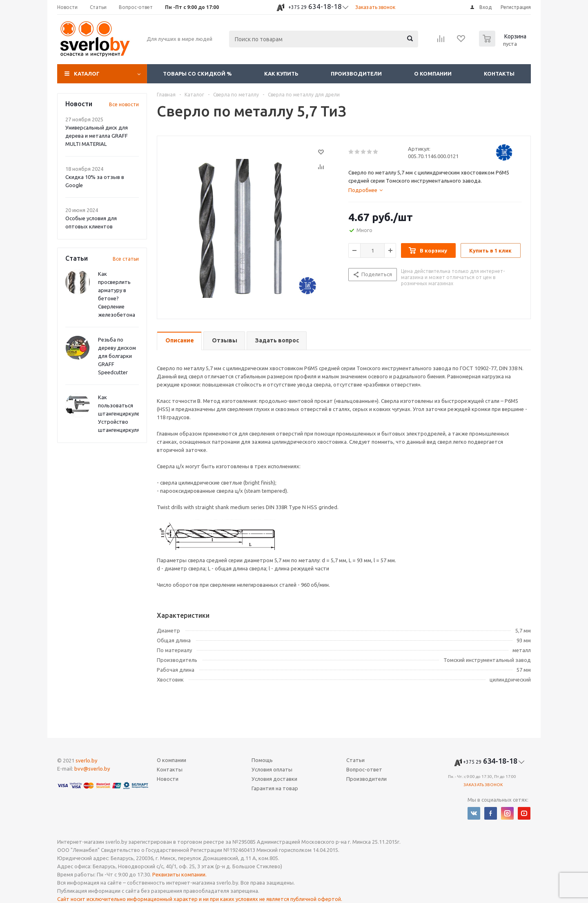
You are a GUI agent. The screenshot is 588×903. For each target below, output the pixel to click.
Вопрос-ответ (364, 769)
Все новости (124, 104)
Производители (356, 74)
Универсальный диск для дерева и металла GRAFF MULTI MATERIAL (97, 136)
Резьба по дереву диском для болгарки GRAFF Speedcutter (117, 356)
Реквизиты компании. (179, 874)
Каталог (87, 74)
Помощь (262, 760)
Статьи (355, 760)
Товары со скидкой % (197, 74)
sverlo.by (86, 760)
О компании (433, 74)
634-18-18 (315, 6)
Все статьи (126, 259)
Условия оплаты (272, 769)
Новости (168, 779)
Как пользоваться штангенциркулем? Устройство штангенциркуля (122, 414)
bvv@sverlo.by (92, 769)
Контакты (499, 74)
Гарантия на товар (275, 788)
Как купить (281, 74)
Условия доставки (274, 779)
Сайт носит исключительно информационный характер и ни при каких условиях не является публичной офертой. (200, 899)
